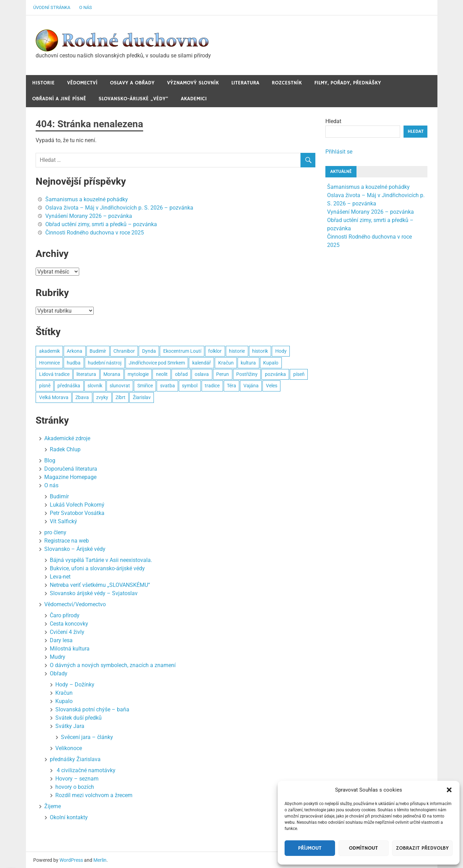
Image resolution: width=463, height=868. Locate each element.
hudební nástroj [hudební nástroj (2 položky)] (105, 363)
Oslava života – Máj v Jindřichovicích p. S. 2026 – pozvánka (119, 208)
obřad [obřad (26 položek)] (181, 374)
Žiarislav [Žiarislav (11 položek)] (142, 397)
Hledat (333, 121)
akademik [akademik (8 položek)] (49, 351)
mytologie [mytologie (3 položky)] (138, 374)
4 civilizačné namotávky (85, 770)
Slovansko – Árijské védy (75, 549)
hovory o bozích (75, 787)
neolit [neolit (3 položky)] (162, 374)
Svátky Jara (70, 726)
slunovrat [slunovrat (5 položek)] (120, 386)
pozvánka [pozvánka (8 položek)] (275, 374)
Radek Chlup (65, 449)
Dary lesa (61, 640)
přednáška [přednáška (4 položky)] (69, 386)
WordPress (71, 860)
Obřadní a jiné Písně (59, 99)
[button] (449, 790)
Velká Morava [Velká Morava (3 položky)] (54, 397)
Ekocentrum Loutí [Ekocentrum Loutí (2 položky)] (182, 351)
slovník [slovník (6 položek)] (95, 386)
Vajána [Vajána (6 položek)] (251, 386)
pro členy (55, 532)
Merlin (100, 860)
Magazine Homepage (70, 477)
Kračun (64, 693)
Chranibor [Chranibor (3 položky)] (124, 351)
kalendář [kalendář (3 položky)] (202, 363)
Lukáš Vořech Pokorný (77, 505)
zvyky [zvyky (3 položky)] (102, 397)
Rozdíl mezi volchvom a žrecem (94, 795)
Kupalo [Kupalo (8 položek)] (271, 363)
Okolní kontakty (69, 817)
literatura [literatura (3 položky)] (86, 374)
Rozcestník (287, 83)
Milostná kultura (70, 649)
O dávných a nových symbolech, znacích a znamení (113, 665)
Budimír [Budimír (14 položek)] (98, 351)
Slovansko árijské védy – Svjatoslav (94, 593)
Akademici (194, 99)
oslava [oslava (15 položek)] (202, 374)
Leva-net (60, 577)
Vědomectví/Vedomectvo (75, 604)
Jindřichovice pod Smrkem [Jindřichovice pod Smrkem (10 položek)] (157, 363)
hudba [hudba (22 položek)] (74, 363)
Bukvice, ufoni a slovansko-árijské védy (97, 568)
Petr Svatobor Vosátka (77, 513)
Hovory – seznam (77, 779)
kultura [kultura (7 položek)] (248, 363)
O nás (86, 7)
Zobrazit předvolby (422, 848)
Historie (43, 83)
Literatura (245, 83)
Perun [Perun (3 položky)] (223, 374)
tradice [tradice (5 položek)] (212, 386)
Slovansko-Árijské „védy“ (133, 99)
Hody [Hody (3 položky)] (281, 351)
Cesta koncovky (69, 624)
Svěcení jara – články (87, 737)
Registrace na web (67, 541)
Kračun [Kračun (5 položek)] (226, 363)
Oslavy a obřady (132, 83)
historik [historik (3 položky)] (260, 351)
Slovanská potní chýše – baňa (92, 709)
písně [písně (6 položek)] (45, 386)
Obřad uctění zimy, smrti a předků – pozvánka (101, 224)
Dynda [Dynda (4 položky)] (149, 351)
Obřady (59, 673)
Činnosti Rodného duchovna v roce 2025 (95, 233)
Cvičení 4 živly (67, 632)
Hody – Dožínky (75, 685)
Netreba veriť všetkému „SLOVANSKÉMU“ (100, 585)
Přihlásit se (339, 152)
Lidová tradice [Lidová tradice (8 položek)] (54, 374)
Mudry (58, 657)
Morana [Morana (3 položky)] (112, 374)
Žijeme (53, 806)
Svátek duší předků (78, 718)
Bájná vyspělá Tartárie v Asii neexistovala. (101, 560)
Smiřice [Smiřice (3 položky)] (145, 386)
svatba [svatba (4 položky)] (168, 386)
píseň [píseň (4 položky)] (299, 374)
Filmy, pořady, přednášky (348, 83)
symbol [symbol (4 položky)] (190, 386)
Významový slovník (193, 83)
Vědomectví (82, 83)
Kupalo (64, 701)
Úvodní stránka (52, 7)
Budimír (59, 496)
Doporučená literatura (71, 469)
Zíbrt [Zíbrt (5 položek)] (121, 397)
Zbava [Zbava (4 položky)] (82, 397)
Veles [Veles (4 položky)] (272, 386)
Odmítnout (363, 848)
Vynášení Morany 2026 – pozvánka (89, 216)
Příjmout (310, 848)
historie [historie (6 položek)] (237, 351)
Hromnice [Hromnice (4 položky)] (49, 363)
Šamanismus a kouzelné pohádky (87, 199)
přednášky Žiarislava (75, 759)
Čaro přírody (65, 615)
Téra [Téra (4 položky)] (231, 386)
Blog (50, 460)
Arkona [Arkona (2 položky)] (75, 351)
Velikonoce (69, 748)
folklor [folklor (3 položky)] (215, 351)
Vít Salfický (63, 521)
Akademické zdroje (67, 438)
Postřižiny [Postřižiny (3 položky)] (247, 374)
